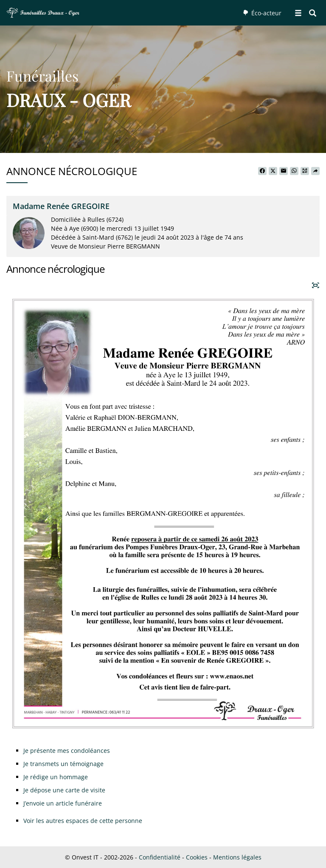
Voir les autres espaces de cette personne (83, 821)
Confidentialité (160, 857)
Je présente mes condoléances (67, 751)
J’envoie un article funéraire (63, 803)
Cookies (197, 857)
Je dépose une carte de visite (64, 790)
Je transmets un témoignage (63, 764)
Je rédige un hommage (56, 777)
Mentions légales (237, 857)
